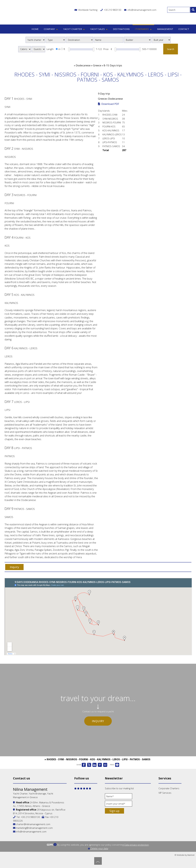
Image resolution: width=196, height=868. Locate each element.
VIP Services (165, 793)
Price (106, 49)
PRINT (115, 765)
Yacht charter (74, 29)
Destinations (121, 29)
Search (171, 49)
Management (165, 29)
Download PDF (109, 104)
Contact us (22, 778)
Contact (184, 29)
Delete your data (98, 848)
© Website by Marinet (185, 855)
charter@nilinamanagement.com (32, 824)
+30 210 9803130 (112, 10)
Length (50, 49)
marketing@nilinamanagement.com (33, 828)
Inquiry (98, 721)
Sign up (114, 811)
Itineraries (143, 29)
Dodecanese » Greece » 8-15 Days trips (99, 65)
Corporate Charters (169, 788)
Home (35, 29)
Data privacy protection (137, 845)
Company (51, 29)
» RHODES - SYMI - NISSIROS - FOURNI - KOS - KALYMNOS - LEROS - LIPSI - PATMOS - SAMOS (97, 759)
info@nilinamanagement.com (140, 10)
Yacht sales (99, 29)
